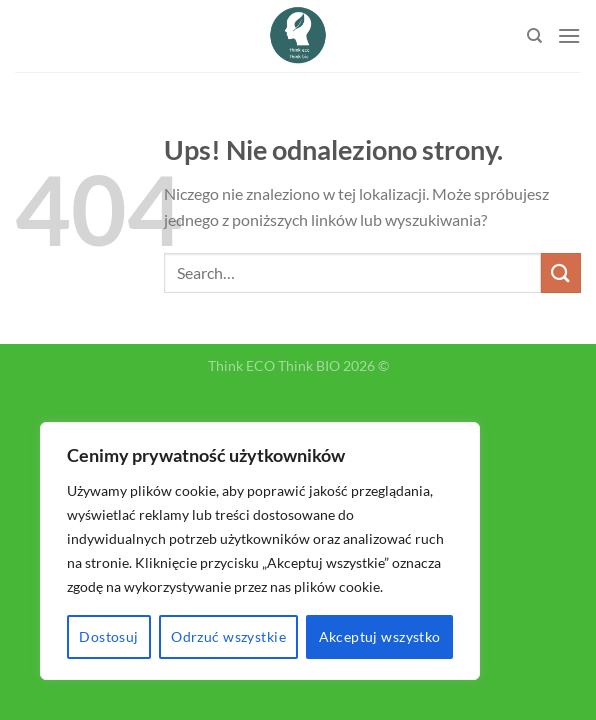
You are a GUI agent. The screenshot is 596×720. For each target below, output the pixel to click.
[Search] (534, 36)
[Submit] (561, 272)
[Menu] (569, 35)
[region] (260, 551)
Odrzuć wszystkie (228, 636)
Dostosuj (108, 636)
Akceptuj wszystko (380, 636)
